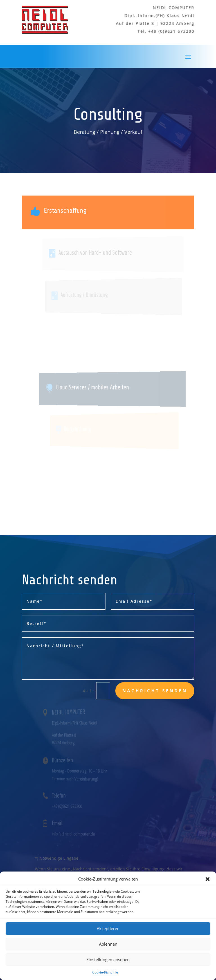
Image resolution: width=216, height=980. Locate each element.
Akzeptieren (108, 941)
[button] (208, 891)
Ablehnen (108, 956)
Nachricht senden (155, 691)
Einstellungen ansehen (108, 972)
